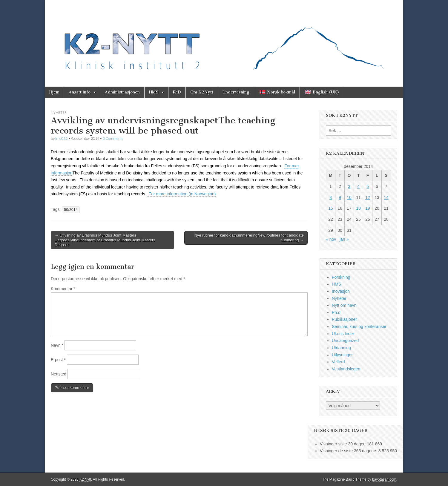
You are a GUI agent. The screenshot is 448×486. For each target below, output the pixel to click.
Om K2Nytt (202, 92)
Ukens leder (343, 334)
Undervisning (236, 92)
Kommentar (63, 289)
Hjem (54, 92)
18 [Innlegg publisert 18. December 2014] (358, 208)
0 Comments (113, 138)
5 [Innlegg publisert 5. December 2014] (368, 186)
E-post (58, 360)
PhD (177, 92)
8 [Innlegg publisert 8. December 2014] (331, 197)
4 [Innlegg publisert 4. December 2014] (358, 186)
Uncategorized (345, 341)
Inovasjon (341, 291)
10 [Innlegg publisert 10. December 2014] (349, 197)
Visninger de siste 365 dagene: (349, 451)
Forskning (341, 277)
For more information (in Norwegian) (182, 194)
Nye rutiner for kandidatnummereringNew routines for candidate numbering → (249, 238)
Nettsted (59, 374)
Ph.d (336, 312)
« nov (331, 239)
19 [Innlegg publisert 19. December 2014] (368, 208)
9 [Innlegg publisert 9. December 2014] (340, 197)
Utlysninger (342, 355)
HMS (154, 92)
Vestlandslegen (346, 369)
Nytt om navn (344, 305)
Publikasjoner (344, 319)
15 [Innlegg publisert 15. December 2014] (331, 208)
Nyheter (59, 112)
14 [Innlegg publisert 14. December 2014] (386, 197)
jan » (344, 239)
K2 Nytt (85, 479)
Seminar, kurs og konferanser (359, 326)
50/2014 (71, 210)
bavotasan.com (384, 479)
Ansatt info (80, 92)
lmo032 (61, 138)
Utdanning (341, 348)
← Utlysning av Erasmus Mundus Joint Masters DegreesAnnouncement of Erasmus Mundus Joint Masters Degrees (105, 240)
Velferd (338, 362)
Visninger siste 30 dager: (343, 444)
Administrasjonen (122, 92)
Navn (57, 345)
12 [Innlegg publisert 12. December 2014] (368, 197)
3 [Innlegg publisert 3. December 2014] (349, 186)
